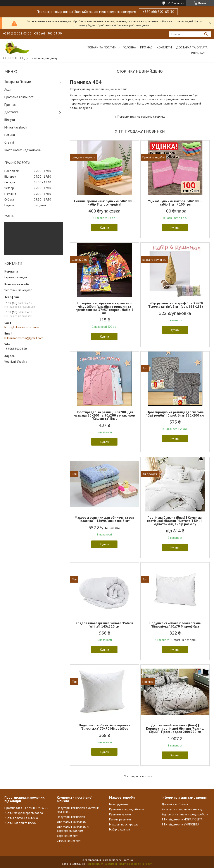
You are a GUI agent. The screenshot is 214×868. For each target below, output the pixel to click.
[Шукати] (206, 34)
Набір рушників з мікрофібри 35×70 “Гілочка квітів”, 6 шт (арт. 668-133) (175, 305)
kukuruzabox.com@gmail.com (24, 338)
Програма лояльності (19, 97)
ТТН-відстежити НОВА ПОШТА (182, 819)
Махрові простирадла (124, 824)
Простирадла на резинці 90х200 (26, 808)
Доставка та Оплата (192, 47)
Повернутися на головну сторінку (141, 116)
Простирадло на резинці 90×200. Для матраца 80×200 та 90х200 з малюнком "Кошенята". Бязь (104, 415)
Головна (129, 47)
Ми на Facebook (16, 127)
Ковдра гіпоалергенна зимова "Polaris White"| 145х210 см (104, 625)
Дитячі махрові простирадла (24, 813)
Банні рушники (119, 804)
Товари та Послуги (18, 82)
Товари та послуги (102, 47)
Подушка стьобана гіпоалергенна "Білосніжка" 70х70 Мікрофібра (104, 727)
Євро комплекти (67, 836)
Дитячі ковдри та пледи (20, 823)
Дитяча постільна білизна (21, 818)
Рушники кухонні (120, 814)
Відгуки (10, 120)
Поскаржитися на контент (101, 864)
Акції (8, 89)
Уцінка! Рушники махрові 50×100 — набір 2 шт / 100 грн (175, 203)
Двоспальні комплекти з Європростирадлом (73, 829)
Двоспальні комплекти (72, 822)
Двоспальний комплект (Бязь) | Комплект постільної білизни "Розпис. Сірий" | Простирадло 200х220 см (175, 728)
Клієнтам (198, 53)
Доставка (11, 112)
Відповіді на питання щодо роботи (185, 814)
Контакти (164, 47)
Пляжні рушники (120, 819)
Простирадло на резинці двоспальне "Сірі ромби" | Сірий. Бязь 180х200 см (175, 414)
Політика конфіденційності (136, 864)
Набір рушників (120, 829)
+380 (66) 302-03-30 (158, 12)
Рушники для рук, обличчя (127, 809)
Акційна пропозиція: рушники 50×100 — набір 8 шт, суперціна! (104, 203)
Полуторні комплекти (71, 817)
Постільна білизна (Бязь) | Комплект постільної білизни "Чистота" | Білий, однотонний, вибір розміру (175, 521)
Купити (104, 228)
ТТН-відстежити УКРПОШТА (180, 824)
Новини (10, 135)
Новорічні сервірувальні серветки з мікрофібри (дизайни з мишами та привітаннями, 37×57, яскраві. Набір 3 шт (104, 308)
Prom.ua (128, 860)
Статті (9, 142)
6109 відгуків (176, 3)
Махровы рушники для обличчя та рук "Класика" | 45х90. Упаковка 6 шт (104, 519)
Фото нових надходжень (23, 150)
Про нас (146, 47)
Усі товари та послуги (138, 776)
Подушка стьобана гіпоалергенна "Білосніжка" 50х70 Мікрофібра (175, 625)
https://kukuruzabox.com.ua (22, 327)
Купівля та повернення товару (182, 809)
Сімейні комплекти (69, 841)
